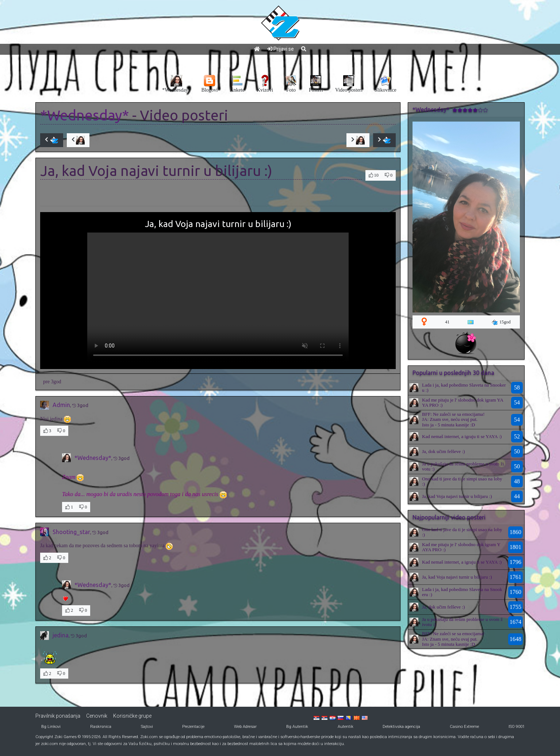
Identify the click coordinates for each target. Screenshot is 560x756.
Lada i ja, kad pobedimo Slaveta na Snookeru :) (464, 387)
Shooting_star (71, 532)
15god (501, 322)
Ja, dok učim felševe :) (443, 451)
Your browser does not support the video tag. (218, 298)
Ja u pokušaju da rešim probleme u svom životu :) (463, 466)
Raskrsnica (101, 727)
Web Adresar (245, 727)
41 (447, 322)
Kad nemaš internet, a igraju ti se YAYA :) (462, 436)
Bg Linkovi (51, 727)
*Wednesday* (85, 115)
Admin (61, 405)
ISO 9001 (517, 727)
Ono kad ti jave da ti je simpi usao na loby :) (462, 481)
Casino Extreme (464, 727)
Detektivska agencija (401, 727)
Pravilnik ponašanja (58, 716)
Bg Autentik (297, 727)
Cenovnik (97, 716)
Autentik (346, 727)
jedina (61, 635)
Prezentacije (193, 727)
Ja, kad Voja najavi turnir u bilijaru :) (457, 496)
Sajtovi (147, 727)
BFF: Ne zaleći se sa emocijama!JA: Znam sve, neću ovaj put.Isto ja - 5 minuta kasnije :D (453, 419)
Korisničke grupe (132, 716)
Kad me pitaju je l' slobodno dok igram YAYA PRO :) (463, 402)
